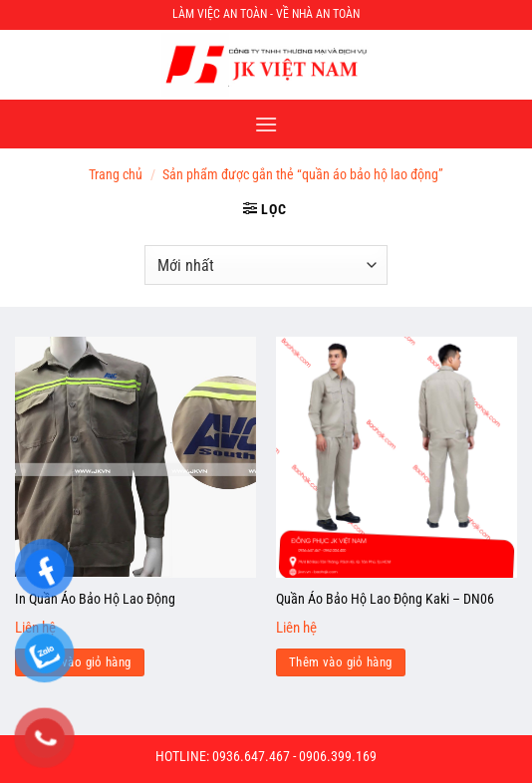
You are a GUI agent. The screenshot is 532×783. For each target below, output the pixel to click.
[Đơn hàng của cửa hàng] (266, 265)
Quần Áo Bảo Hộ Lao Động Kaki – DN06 (385, 599)
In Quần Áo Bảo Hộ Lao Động (95, 599)
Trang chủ (116, 174)
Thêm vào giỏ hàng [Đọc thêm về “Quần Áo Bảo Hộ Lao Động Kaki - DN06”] (341, 662)
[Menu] (266, 124)
